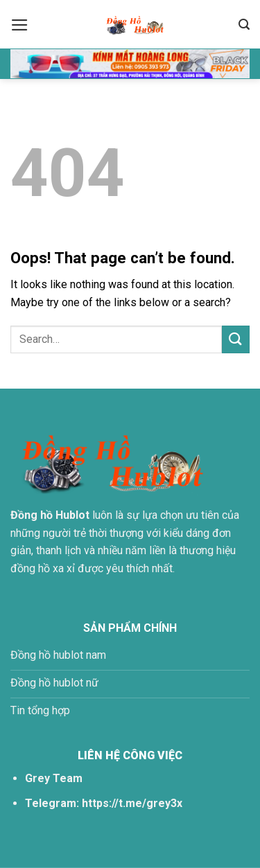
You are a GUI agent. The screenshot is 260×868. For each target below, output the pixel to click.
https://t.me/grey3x (132, 803)
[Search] (244, 25)
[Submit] (236, 339)
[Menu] (20, 25)
